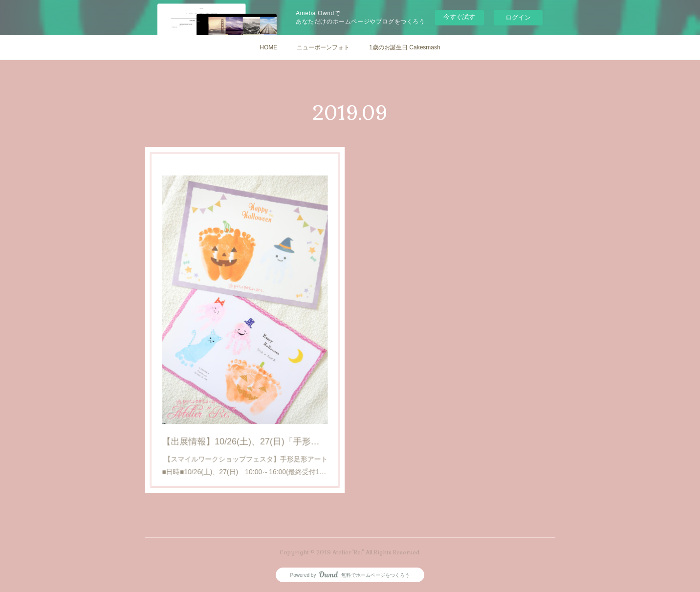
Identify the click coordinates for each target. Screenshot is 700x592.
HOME (268, 47)
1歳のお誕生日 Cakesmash (405, 47)
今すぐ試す (459, 17)
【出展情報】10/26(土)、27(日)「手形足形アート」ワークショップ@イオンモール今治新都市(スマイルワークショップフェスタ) (245, 423)
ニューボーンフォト (323, 47)
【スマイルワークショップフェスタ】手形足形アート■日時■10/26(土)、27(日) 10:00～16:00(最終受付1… (245, 443)
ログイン (518, 17)
